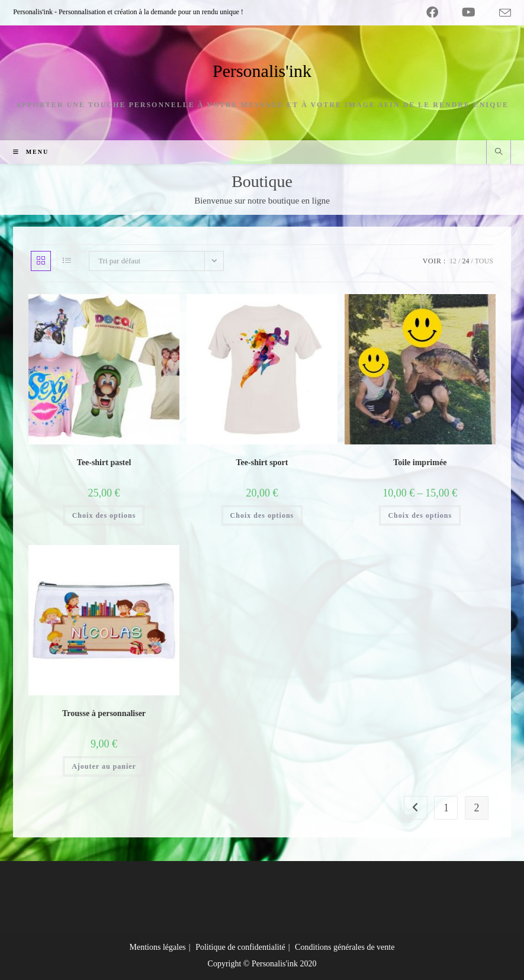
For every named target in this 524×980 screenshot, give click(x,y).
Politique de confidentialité (240, 947)
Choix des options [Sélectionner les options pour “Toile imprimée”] (420, 515)
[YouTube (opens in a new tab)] (469, 12)
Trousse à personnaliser (104, 713)
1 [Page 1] (446, 808)
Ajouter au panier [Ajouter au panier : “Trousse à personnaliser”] (104, 766)
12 (453, 261)
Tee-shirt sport (262, 462)
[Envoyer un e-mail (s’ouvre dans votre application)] (499, 13)
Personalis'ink (262, 71)
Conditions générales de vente (345, 947)
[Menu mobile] (26, 152)
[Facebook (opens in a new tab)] (432, 12)
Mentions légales (158, 947)
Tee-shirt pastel (104, 462)
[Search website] (499, 153)
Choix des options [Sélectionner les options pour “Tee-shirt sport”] (262, 515)
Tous (484, 261)
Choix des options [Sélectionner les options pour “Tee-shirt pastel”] (104, 515)
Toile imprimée (420, 462)
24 (465, 261)
